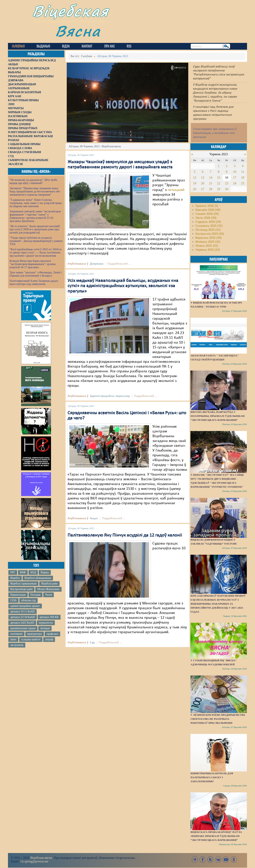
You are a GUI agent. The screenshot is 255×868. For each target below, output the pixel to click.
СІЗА (13, 600)
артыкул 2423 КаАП (22, 623)
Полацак (36, 595)
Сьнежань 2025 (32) (209, 226)
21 (211, 183)
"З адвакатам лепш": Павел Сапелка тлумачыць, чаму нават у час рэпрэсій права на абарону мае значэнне (36, 203)
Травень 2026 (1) (207, 206)
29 (219, 189)
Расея (49, 595)
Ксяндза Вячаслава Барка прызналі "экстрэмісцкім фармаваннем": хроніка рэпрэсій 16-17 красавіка (33, 264)
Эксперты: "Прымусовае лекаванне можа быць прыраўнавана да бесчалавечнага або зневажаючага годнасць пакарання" (35, 191)
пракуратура (35, 634)
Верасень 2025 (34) (208, 238)
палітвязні (16, 634)
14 (211, 177)
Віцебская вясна (41, 858)
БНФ (23, 572)
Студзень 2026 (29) (208, 222)
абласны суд (28, 600)
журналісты (46, 623)
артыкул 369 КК (49, 617)
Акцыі (94, 518)
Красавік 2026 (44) (208, 210)
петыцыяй (176, 190)
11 (243, 172)
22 (219, 183)
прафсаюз (52, 634)
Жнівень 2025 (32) (208, 242)
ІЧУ (13, 572)
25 (243, 183)
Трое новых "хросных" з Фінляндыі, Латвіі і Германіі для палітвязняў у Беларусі (36, 274)
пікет (13, 639)
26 (195, 189)
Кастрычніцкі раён (21, 589)
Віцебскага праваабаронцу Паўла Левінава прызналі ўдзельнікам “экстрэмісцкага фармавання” (216, 836)
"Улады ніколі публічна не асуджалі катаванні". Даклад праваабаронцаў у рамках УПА (36, 241)
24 (235, 183)
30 (227, 189)
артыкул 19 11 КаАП (23, 611)
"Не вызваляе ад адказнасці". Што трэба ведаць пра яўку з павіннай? (33, 181)
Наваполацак (18, 595)
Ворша (45, 572)
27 (203, 189)
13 (203, 177)
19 (195, 183)
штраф (49, 639)
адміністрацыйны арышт (25, 606)
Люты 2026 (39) (206, 218)
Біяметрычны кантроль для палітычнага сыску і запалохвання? (212, 777)
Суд (92, 643)
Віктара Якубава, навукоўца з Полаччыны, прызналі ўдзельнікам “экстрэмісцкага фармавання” (218, 416)
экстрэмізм (17, 645)
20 (203, 183)
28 (211, 189)
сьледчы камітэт (31, 639)
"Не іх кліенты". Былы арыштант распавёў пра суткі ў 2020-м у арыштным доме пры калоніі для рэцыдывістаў (35, 229)
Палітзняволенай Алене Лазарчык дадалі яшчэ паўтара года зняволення (34, 282)
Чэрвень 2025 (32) (208, 250)
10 (235, 172)
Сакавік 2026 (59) (207, 214)
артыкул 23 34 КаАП (23, 617)
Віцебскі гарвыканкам (23, 584)
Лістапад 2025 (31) (208, 230)
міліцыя (45, 628)
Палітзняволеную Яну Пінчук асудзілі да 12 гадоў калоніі (125, 535)
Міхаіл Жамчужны (48, 589)
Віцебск (15, 578)
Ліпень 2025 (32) (207, 246)
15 (219, 177)
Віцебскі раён (49, 584)
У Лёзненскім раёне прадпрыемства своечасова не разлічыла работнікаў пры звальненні (218, 719)
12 (195, 177)
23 (227, 183)
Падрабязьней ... (119, 264)
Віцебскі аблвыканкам (38, 578)
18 (243, 177)
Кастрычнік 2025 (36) (210, 234)
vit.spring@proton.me (34, 861)
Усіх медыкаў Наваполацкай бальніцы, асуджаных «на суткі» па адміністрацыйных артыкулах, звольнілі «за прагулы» (123, 286)
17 (235, 177)
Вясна (78, 31)
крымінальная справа (23, 628)
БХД (33, 572)
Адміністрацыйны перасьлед (110, 396)
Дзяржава (97, 264)
